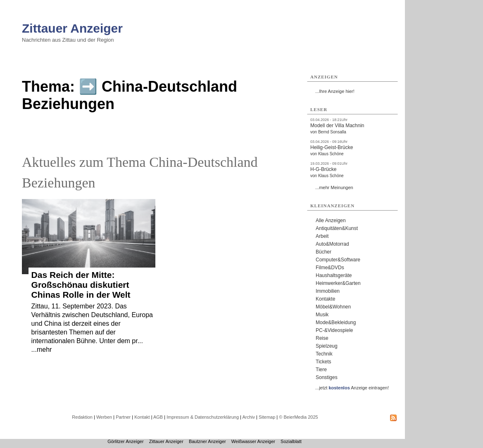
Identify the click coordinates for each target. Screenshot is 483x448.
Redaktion (82, 417)
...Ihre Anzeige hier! (335, 91)
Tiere (321, 370)
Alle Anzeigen (331, 220)
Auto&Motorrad (332, 244)
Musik (322, 315)
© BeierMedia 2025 (298, 417)
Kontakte (325, 299)
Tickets (324, 362)
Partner (123, 417)
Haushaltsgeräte (334, 275)
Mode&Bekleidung (336, 322)
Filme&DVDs (330, 268)
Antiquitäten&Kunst (337, 228)
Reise (322, 338)
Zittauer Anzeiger (72, 28)
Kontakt (142, 417)
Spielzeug (327, 346)
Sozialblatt (291, 441)
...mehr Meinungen (334, 187)
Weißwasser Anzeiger (253, 441)
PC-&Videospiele (334, 330)
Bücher (324, 252)
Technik (324, 354)
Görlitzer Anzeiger (125, 441)
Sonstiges (327, 377)
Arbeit (322, 236)
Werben (104, 417)
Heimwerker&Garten (338, 283)
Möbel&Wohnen (333, 307)
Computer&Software (338, 260)
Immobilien (328, 291)
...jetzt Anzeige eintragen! (352, 388)
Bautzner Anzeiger (207, 441)
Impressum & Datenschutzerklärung (203, 417)
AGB (158, 417)
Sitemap (267, 417)
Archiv (249, 417)
